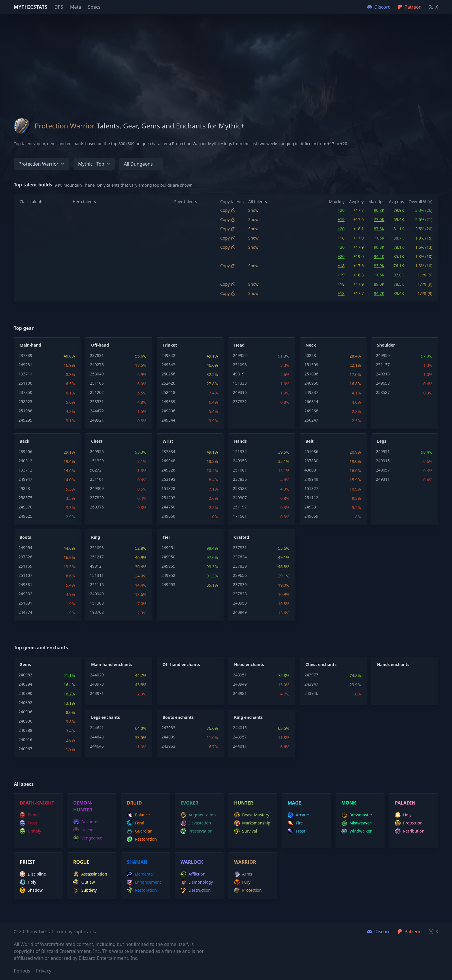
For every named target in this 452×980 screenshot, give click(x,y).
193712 (25, 470)
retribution (410, 831)
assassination (90, 874)
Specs (94, 7)
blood (29, 815)
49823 (24, 488)
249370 (25, 507)
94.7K (379, 293)
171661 (240, 516)
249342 (168, 355)
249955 (97, 451)
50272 (96, 470)
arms (243, 874)
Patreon (409, 932)
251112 (311, 498)
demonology (197, 882)
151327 (311, 488)
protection (409, 823)
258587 (383, 392)
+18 (341, 238)
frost (28, 823)
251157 (383, 365)
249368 (311, 411)
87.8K (379, 229)
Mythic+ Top (94, 164)
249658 (383, 383)
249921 (97, 420)
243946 (311, 693)
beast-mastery (252, 815)
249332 (25, 594)
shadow (31, 890)
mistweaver (356, 823)
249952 (240, 355)
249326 (168, 470)
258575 (25, 498)
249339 (168, 402)
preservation (196, 831)
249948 (168, 461)
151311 (97, 575)
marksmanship (252, 823)
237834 (168, 451)
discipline (33, 874)
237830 (311, 461)
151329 (97, 461)
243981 (240, 693)
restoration (142, 839)
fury (242, 882)
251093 (97, 548)
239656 (25, 451)
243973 (97, 684)
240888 (25, 730)
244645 (97, 746)
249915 (383, 461)
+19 (341, 219)
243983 (168, 728)
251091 (25, 603)
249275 (97, 365)
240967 (25, 749)
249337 (311, 392)
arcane (298, 815)
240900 (25, 721)
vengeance (88, 838)
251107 (25, 575)
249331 (311, 507)
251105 (97, 383)
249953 (240, 461)
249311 (383, 479)
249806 (168, 411)
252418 (168, 392)
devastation (196, 823)
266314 (311, 402)
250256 (168, 374)
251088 (25, 411)
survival (245, 831)
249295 (25, 420)
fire (295, 823)
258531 (97, 402)
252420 (168, 383)
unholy (30, 831)
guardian (140, 831)
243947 (311, 684)
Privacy (44, 971)
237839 (25, 355)
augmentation (198, 815)
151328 (168, 488)
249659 (311, 516)
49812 (96, 566)
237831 (97, 355)
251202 (97, 392)
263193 (168, 479)
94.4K (379, 256)
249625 (25, 516)
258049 (97, 374)
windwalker (357, 831)
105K (380, 238)
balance (138, 815)
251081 (240, 470)
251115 (97, 585)
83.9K (379, 266)
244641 (97, 728)
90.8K (379, 210)
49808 (310, 470)
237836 (240, 479)
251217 (97, 557)
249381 (25, 585)
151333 (240, 383)
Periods (22, 971)
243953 (168, 746)
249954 (25, 548)
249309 (97, 488)
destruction (196, 890)
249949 (311, 479)
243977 (311, 675)
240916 (25, 739)
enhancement (144, 882)
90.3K (379, 247)
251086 (311, 451)
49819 (239, 374)
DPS (59, 7)
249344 (168, 420)
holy (403, 815)
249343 (168, 365)
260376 (97, 507)
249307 (240, 498)
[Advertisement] (226, 54)
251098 (240, 365)
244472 (97, 411)
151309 (311, 365)
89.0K (379, 284)
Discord (379, 932)
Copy (228, 210)
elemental (140, 874)
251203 (168, 498)
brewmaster (357, 815)
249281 (25, 365)
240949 (97, 594)
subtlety (85, 890)
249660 (168, 516)
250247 (311, 420)
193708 (97, 612)
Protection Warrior (41, 164)
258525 (25, 402)
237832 (240, 402)
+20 (341, 210)
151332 (240, 451)
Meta (76, 7)
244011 (240, 746)
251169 (25, 566)
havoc (83, 830)
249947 (25, 479)
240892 (25, 703)
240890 (25, 693)
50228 (310, 355)
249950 (383, 355)
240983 (25, 675)
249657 (383, 470)
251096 (311, 374)
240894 (25, 684)
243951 (240, 675)
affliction (193, 874)
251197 (240, 507)
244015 (240, 728)
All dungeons (141, 164)
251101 (97, 479)
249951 (383, 451)
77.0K (379, 219)
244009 (168, 737)
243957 (240, 737)
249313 (383, 374)
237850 (25, 392)
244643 (97, 737)
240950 (311, 383)
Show (253, 210)
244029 (97, 675)
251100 (25, 383)
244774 (25, 612)
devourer (86, 822)
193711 (25, 374)
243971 (97, 693)
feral (135, 823)
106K (380, 275)
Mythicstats (31, 7)
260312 (25, 461)
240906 (25, 712)
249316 (240, 392)
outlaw (84, 882)
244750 (168, 507)
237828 (25, 557)
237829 (97, 498)
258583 (240, 488)
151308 (97, 603)
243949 (240, 684)
